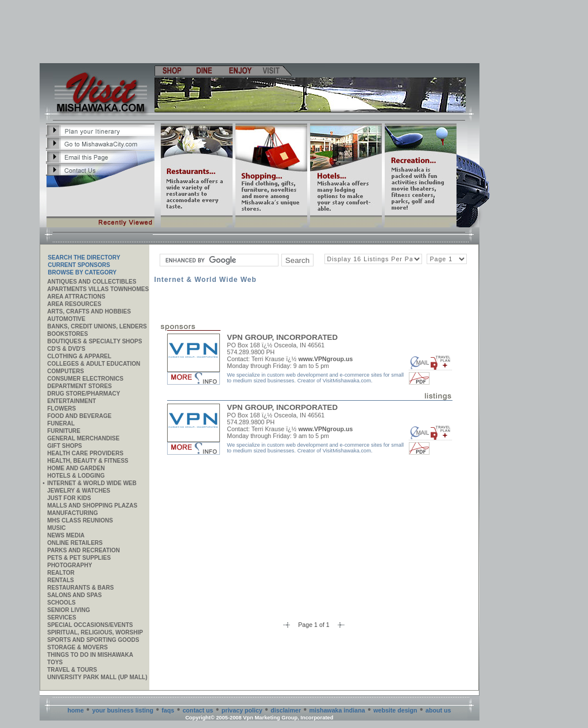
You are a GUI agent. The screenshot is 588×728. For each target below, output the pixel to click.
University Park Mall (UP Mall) (97, 677)
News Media (66, 535)
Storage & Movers (77, 647)
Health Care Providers (85, 453)
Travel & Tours (72, 670)
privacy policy (242, 710)
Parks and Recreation (83, 550)
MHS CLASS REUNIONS (80, 520)
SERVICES (61, 617)
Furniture (64, 431)
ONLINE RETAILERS (75, 543)
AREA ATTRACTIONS (76, 297)
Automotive (66, 319)
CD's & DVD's (66, 349)
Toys (55, 662)
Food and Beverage (79, 416)
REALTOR (61, 573)
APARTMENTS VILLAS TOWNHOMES (98, 289)
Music (56, 528)
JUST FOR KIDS (69, 498)
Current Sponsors (79, 265)
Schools (61, 603)
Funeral (61, 423)
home (76, 710)
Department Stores (79, 386)
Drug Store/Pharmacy (84, 394)
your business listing (123, 710)
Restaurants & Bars (80, 588)
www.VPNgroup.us (325, 359)
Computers (65, 371)
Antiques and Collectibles (92, 282)
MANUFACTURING (72, 513)
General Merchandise (83, 438)
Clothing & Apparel (79, 356)
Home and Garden (76, 468)
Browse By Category (82, 272)
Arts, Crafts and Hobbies (89, 311)
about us (438, 710)
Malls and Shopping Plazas (92, 506)
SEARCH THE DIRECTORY (84, 257)
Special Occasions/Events (90, 625)
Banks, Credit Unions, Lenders (97, 326)
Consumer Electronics (85, 379)
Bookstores (67, 334)
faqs (168, 710)
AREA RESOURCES (74, 304)
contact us (198, 710)
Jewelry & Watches (79, 491)
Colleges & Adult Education (94, 364)
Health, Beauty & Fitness (88, 461)
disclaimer (286, 710)
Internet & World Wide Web (92, 483)
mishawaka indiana (337, 710)
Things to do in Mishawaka (90, 655)
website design (395, 710)
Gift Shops (65, 446)
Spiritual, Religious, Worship (95, 632)
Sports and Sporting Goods (93, 640)
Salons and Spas (74, 595)
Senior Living (68, 610)
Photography (69, 565)
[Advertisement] (260, 32)
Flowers (61, 408)
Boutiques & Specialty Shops (94, 341)
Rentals (60, 580)
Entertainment (71, 401)
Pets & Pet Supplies (79, 558)
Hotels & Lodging (76, 476)
